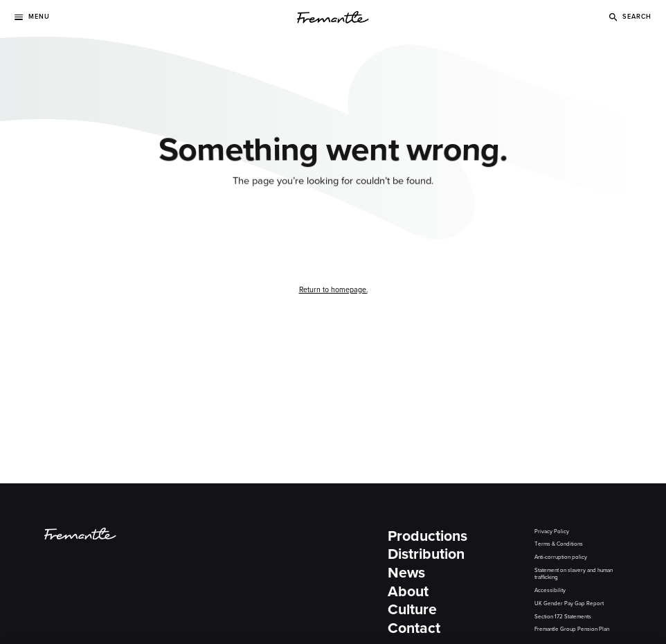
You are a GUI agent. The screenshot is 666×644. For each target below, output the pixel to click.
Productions (427, 536)
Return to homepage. (333, 289)
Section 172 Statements (563, 617)
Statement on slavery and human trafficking (574, 574)
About (408, 592)
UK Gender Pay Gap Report (569, 603)
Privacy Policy (552, 531)
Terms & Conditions (559, 544)
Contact (414, 628)
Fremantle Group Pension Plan (572, 629)
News (406, 573)
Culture (412, 610)
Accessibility (550, 590)
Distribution (426, 554)
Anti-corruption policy (561, 557)
